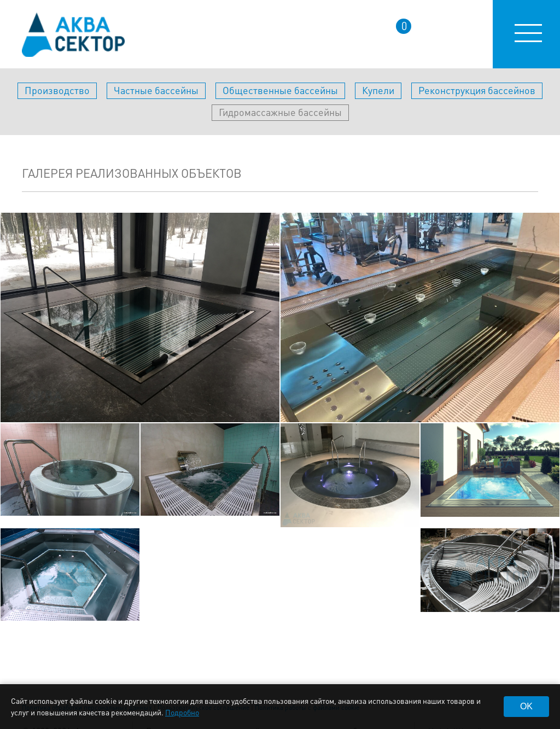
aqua (73, 35)
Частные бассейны (156, 90)
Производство (57, 90)
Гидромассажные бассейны (280, 112)
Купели (378, 90)
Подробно (182, 712)
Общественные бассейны (280, 90)
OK (526, 706)
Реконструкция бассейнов (477, 90)
